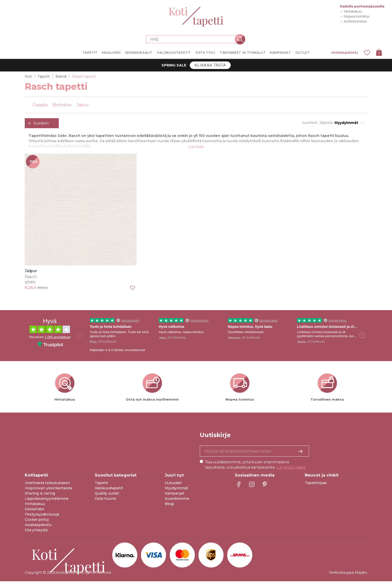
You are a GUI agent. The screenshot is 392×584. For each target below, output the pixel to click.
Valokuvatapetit (109, 491)
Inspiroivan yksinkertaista (48, 491)
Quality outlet (107, 496)
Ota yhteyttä (36, 533)
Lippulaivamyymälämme (47, 501)
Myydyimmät (176, 491)
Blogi (169, 507)
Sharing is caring (40, 496)
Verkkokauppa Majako (348, 575)
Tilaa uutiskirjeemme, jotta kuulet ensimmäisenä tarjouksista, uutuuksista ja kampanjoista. (255, 467)
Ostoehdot (34, 512)
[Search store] (193, 39)
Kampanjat (174, 496)
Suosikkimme (177, 501)
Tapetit (101, 486)
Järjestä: (326, 123)
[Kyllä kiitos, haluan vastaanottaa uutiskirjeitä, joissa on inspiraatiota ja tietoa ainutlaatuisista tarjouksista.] (254, 454)
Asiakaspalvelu (345, 52)
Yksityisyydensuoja (42, 517)
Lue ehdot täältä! (291, 470)
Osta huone (105, 501)
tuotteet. (310, 123)
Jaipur (31, 273)
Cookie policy (37, 522)
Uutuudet (173, 486)
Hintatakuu (35, 507)
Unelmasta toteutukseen (47, 486)
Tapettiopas (316, 486)
